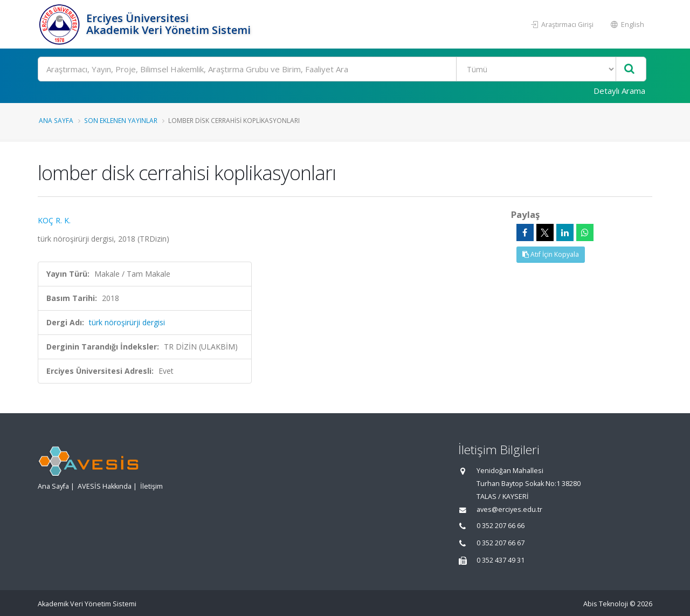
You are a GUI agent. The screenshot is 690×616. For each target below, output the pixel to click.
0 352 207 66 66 (501, 526)
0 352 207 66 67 (501, 543)
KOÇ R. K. (54, 220)
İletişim (151, 486)
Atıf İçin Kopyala (551, 254)
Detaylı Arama (619, 91)
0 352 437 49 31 (501, 560)
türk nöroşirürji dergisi (127, 322)
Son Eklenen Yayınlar (121, 120)
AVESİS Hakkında (105, 486)
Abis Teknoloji (606, 604)
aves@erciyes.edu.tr (509, 509)
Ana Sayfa (56, 120)
